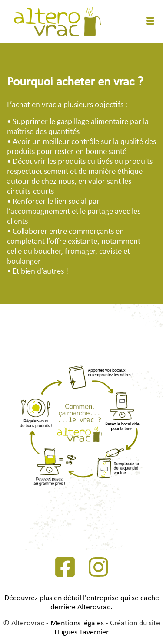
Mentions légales (77, 623)
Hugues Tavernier (81, 633)
